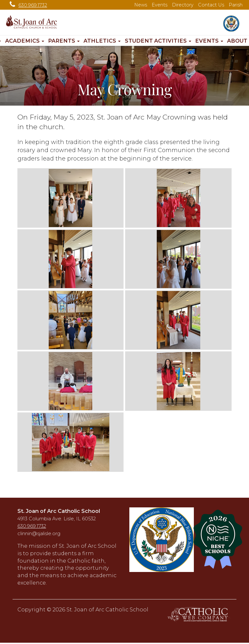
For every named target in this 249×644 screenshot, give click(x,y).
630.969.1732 (27, 5)
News (141, 5)
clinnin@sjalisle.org (39, 534)
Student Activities (158, 41)
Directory (183, 5)
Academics (25, 41)
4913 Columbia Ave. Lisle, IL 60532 (57, 519)
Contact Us (211, 5)
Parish (236, 5)
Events (159, 5)
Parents (64, 41)
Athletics (102, 41)
